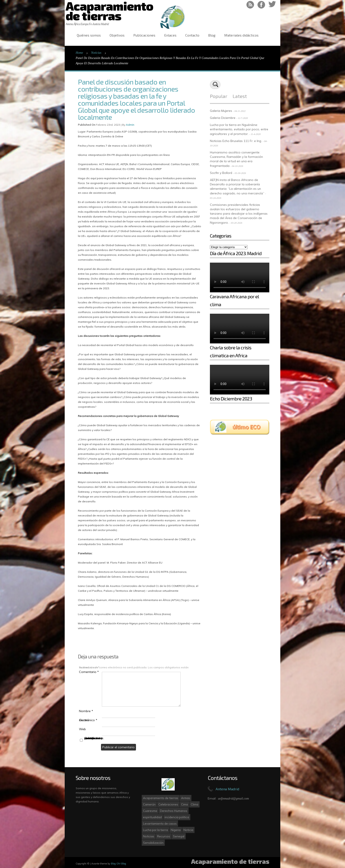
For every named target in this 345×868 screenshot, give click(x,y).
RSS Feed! (250, 5)
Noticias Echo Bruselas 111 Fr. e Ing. (236, 141)
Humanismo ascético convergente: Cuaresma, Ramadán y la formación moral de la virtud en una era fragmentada (236, 159)
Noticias (96, 53)
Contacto (192, 35)
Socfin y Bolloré (221, 173)
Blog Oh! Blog (118, 864)
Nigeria (176, 830)
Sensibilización (153, 843)
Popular (219, 96)
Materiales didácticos (241, 35)
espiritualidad (152, 817)
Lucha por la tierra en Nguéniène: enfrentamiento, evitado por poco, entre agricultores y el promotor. (239, 129)
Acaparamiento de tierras (161, 798)
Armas (186, 798)
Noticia (188, 830)
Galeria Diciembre (223, 118)
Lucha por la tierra (155, 830)
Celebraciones (168, 804)
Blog (212, 35)
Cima (184, 804)
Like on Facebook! (261, 5)
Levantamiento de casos (160, 824)
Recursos (164, 836)
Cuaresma (150, 811)
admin (130, 125)
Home (79, 53)
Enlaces (170, 35)
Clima (195, 804)
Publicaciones (144, 35)
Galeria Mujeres (221, 111)
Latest (240, 96)
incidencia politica (177, 817)
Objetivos (117, 35)
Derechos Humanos (174, 811)
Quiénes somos (89, 35)
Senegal (179, 836)
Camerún (149, 804)
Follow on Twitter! (272, 5)
